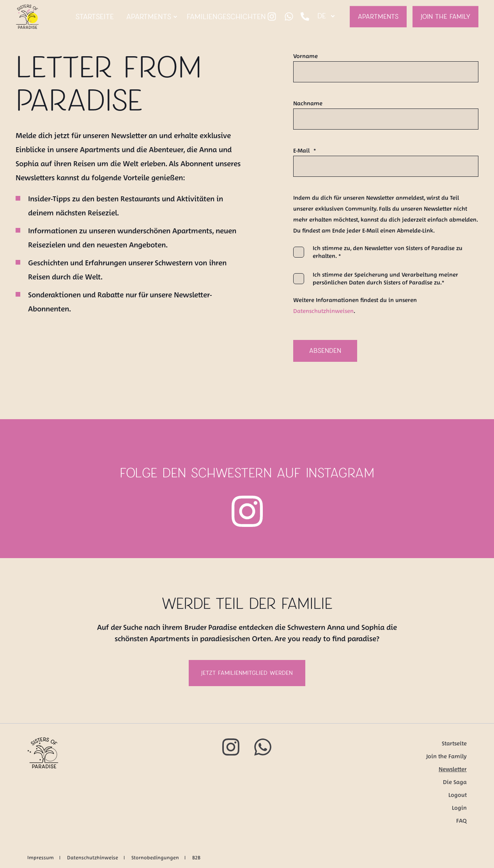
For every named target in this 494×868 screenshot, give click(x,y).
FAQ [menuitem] (461, 821)
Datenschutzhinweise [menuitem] (93, 858)
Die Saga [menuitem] (455, 782)
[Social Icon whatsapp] (289, 17)
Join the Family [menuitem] (446, 756)
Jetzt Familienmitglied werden (247, 673)
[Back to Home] (27, 24)
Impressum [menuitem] (41, 858)
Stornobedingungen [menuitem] (155, 858)
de (322, 16)
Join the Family (445, 17)
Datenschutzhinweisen (323, 311)
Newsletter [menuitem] (453, 769)
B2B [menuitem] (196, 858)
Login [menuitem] (459, 808)
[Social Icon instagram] (272, 17)
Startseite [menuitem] (454, 743)
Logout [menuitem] (458, 795)
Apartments (378, 17)
